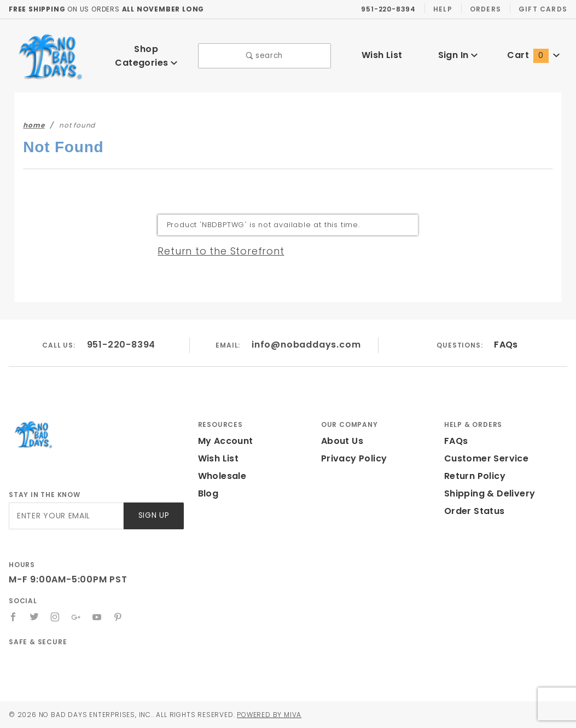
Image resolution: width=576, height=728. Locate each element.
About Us (341, 441)
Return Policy (474, 476)
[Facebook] (13, 617)
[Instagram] (56, 617)
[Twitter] (34, 617)
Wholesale (221, 476)
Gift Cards (544, 9)
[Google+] (77, 617)
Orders (487, 9)
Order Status (472, 511)
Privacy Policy (352, 458)
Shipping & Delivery (488, 493)
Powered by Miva (284, 714)
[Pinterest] (119, 617)
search (264, 56)
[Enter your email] (65, 516)
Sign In (458, 55)
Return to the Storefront (214, 251)
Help (443, 9)
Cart (534, 55)
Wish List (382, 55)
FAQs (506, 345)
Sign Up (153, 516)
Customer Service (483, 458)
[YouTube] (98, 617)
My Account (224, 441)
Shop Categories (146, 56)
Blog (208, 493)
